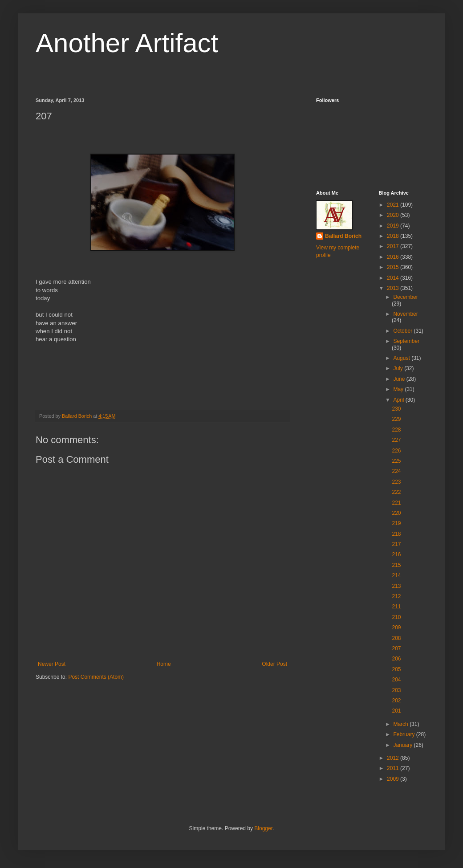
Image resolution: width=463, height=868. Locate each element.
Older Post (274, 664)
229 (396, 419)
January (403, 745)
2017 (394, 246)
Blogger (263, 828)
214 (396, 575)
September (406, 341)
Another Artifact (127, 43)
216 (396, 554)
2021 (394, 205)
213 (396, 586)
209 (396, 628)
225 (396, 461)
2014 (394, 278)
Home (164, 664)
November (405, 314)
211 (396, 607)
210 (396, 617)
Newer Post (52, 664)
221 (396, 503)
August (402, 358)
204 (396, 680)
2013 (394, 288)
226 (396, 451)
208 (396, 638)
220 (396, 513)
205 (396, 669)
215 (396, 565)
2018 (394, 236)
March (401, 724)
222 (396, 492)
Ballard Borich (343, 236)
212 (396, 596)
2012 (394, 758)
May (399, 389)
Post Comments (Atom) (96, 677)
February (404, 734)
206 (396, 659)
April (399, 400)
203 (396, 690)
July (399, 368)
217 (396, 544)
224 (396, 471)
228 (396, 430)
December (405, 297)
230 (396, 409)
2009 (394, 779)
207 (396, 648)
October (403, 331)
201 (396, 711)
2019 (394, 226)
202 (396, 701)
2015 (394, 267)
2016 (394, 257)
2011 (394, 768)
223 (396, 482)
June (400, 379)
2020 (394, 215)
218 (396, 534)
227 (396, 440)
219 (396, 523)
